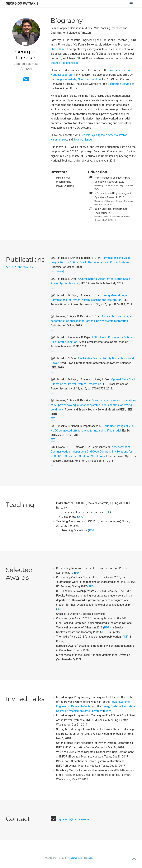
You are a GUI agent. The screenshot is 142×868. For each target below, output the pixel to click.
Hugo (90, 858)
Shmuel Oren (58, 49)
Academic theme (76, 858)
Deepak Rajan (89, 135)
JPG (81, 517)
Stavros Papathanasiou (65, 63)
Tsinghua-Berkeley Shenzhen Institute (78, 79)
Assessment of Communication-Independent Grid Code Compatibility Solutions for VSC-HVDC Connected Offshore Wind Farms (91, 452)
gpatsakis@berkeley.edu (74, 819)
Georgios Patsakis (22, 3)
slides (108, 711)
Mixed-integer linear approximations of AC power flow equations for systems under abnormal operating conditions (93, 405)
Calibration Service (119, 84)
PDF (53, 272)
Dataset (60, 272)
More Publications (20, 267)
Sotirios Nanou (83, 140)
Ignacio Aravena (108, 135)
